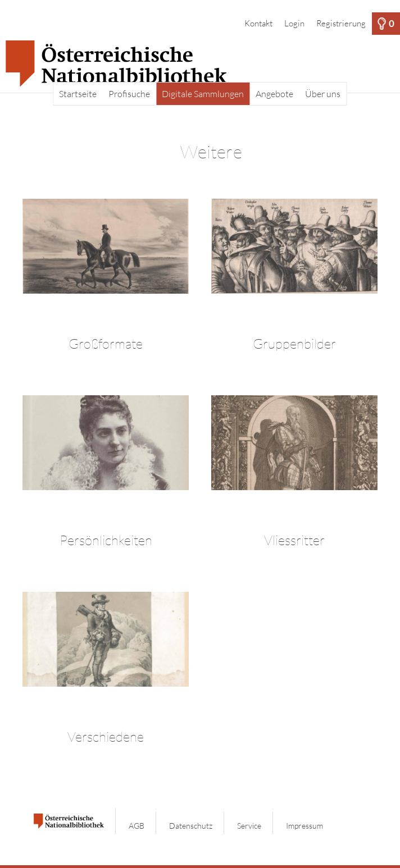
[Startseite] (200, 64)
